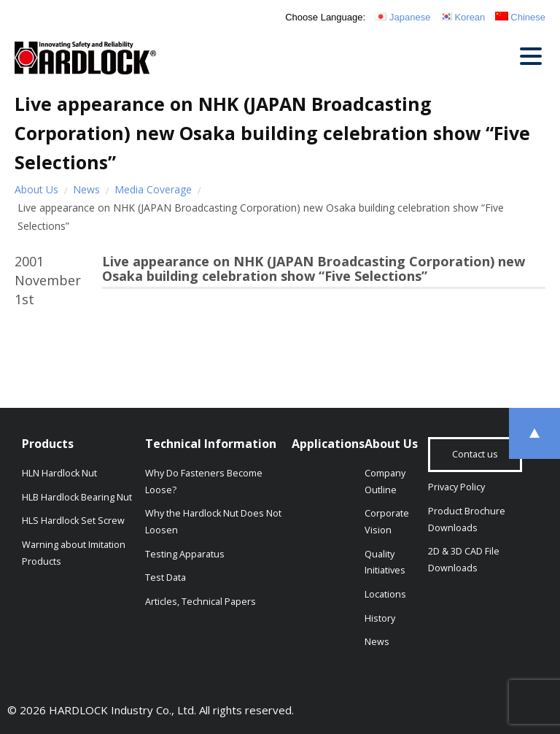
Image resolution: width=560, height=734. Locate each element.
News (86, 189)
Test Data (166, 577)
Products (48, 444)
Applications (328, 444)
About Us (36, 189)
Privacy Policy (456, 487)
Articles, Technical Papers (201, 602)
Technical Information (211, 444)
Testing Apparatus (185, 554)
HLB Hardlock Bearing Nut (77, 497)
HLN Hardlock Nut (59, 473)
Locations (385, 594)
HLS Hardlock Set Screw (73, 521)
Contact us (475, 454)
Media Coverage (153, 189)
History (380, 618)
